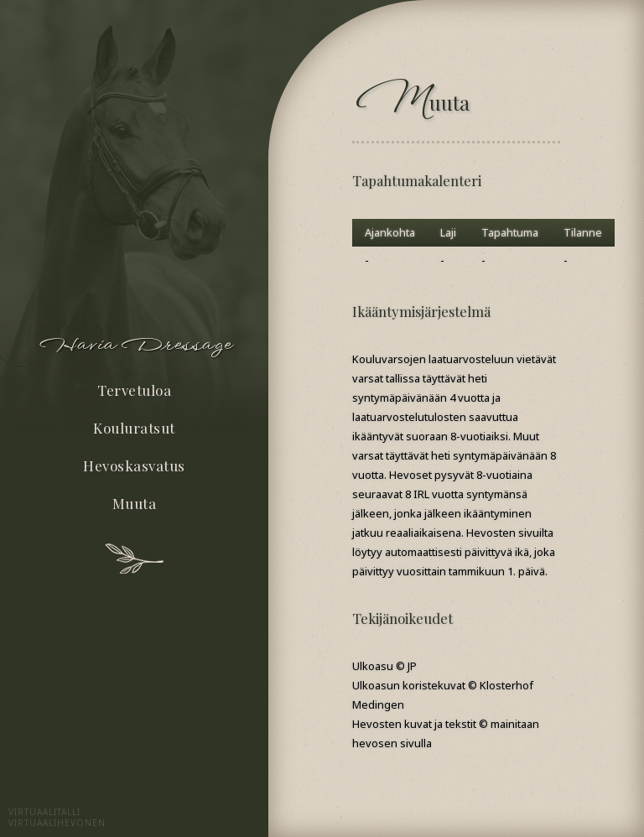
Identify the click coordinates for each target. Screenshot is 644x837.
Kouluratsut (134, 428)
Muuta (135, 503)
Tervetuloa (134, 390)
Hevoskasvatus (134, 465)
